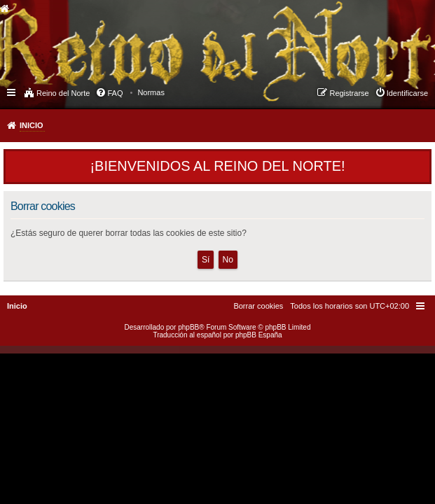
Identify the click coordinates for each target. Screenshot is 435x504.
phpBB (188, 327)
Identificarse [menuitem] (407, 93)
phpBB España (259, 335)
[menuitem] (151, 92)
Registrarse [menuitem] (349, 93)
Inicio (32, 125)
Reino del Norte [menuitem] (63, 93)
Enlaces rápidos (12, 92)
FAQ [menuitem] (115, 93)
